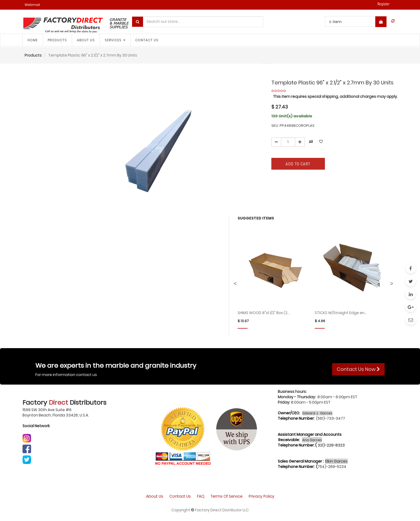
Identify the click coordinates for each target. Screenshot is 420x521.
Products (33, 55)
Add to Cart (298, 164)
